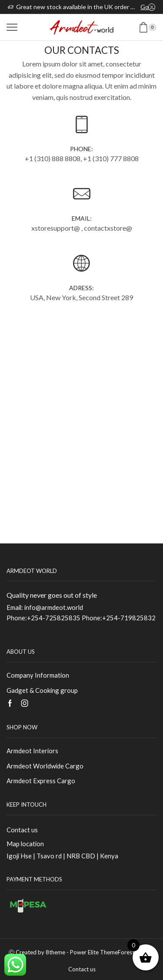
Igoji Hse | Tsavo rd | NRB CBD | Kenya (62, 856)
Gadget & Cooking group (42, 690)
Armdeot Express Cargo (41, 781)
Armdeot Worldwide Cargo (45, 766)
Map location (25, 844)
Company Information (38, 675)
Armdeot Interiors (32, 751)
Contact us (22, 830)
